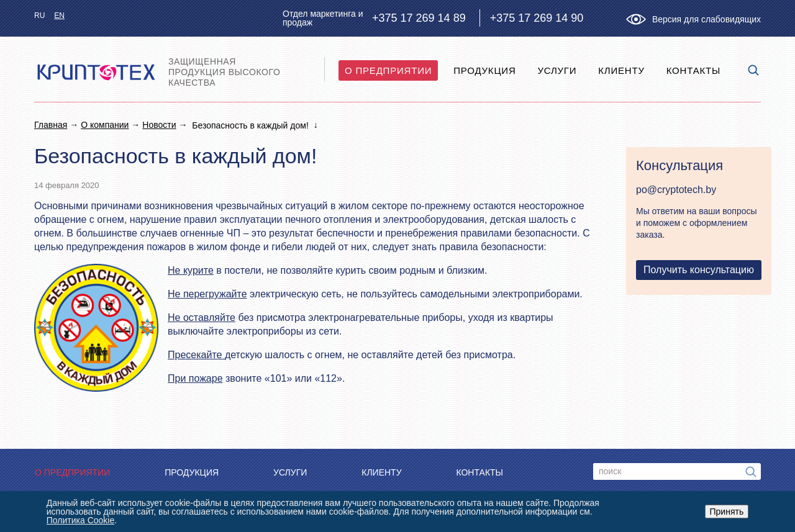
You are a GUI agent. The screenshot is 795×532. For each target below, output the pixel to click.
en (59, 16)
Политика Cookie (80, 520)
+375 (419, 18)
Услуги (557, 70)
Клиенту (621, 70)
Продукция (484, 70)
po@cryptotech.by (676, 190)
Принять (727, 512)
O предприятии (388, 70)
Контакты (693, 70)
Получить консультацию (699, 270)
